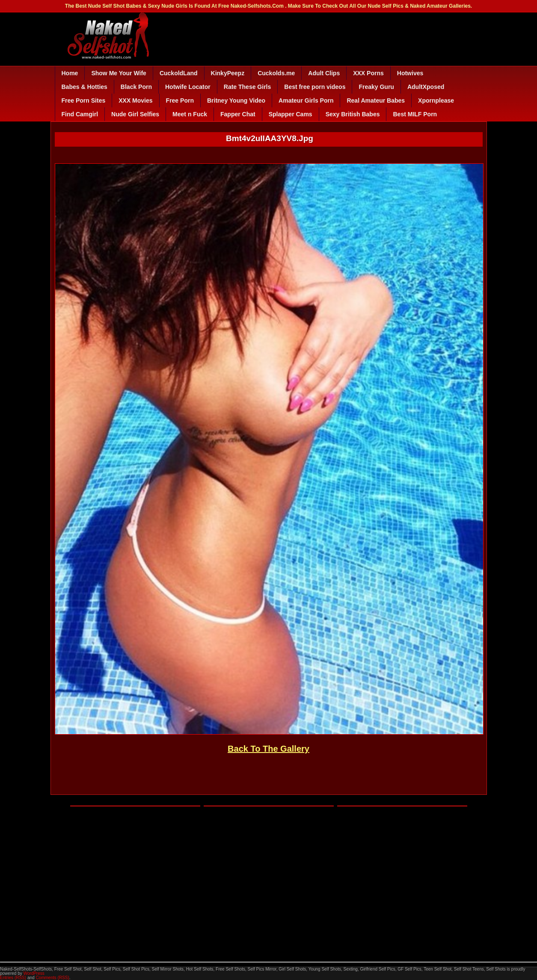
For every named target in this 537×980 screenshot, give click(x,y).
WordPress (34, 973)
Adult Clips (324, 73)
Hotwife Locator (188, 87)
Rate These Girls (248, 87)
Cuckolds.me (276, 73)
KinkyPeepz (228, 73)
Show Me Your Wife (119, 73)
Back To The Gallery (268, 749)
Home (70, 73)
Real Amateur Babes (376, 100)
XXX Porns (368, 73)
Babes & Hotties (85, 87)
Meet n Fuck (190, 114)
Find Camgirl (80, 114)
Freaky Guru (376, 87)
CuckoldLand (179, 73)
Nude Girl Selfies (135, 114)
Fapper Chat (238, 114)
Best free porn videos (315, 87)
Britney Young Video (236, 100)
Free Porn (180, 100)
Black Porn (136, 87)
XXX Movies (135, 100)
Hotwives (410, 73)
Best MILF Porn (415, 114)
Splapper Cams (291, 114)
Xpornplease (436, 100)
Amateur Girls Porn (306, 100)
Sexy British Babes (353, 114)
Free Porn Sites (84, 100)
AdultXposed (426, 87)
